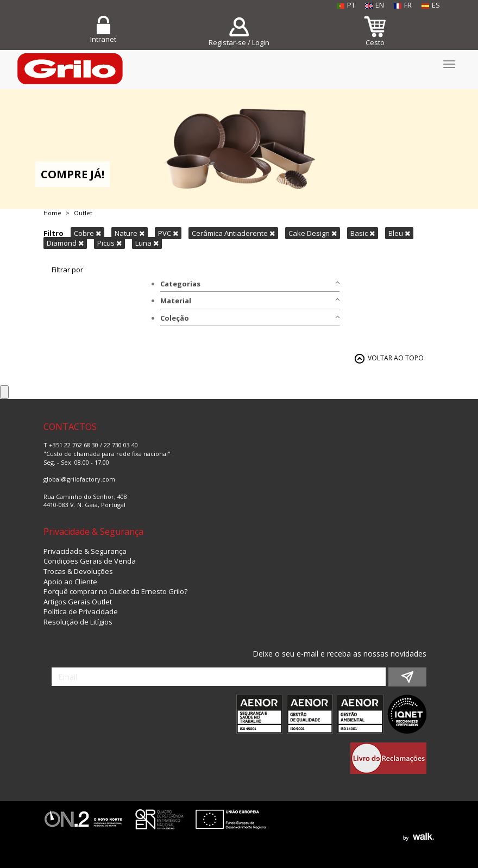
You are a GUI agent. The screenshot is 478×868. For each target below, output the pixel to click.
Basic (363, 233)
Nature (130, 233)
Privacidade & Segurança (85, 551)
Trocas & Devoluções (78, 571)
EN (375, 5)
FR (403, 5)
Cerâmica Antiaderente (233, 233)
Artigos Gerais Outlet (78, 602)
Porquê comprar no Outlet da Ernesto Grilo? (115, 591)
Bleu (399, 233)
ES (431, 5)
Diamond (65, 243)
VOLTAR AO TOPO (396, 358)
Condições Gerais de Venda (90, 561)
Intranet (103, 39)
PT (346, 5)
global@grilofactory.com (79, 479)
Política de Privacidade (81, 611)
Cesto (375, 42)
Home (52, 213)
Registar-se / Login (239, 42)
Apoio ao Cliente (70, 582)
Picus (109, 243)
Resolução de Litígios (78, 622)
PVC (168, 233)
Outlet (83, 213)
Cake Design (313, 233)
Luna (147, 243)
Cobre (87, 233)
